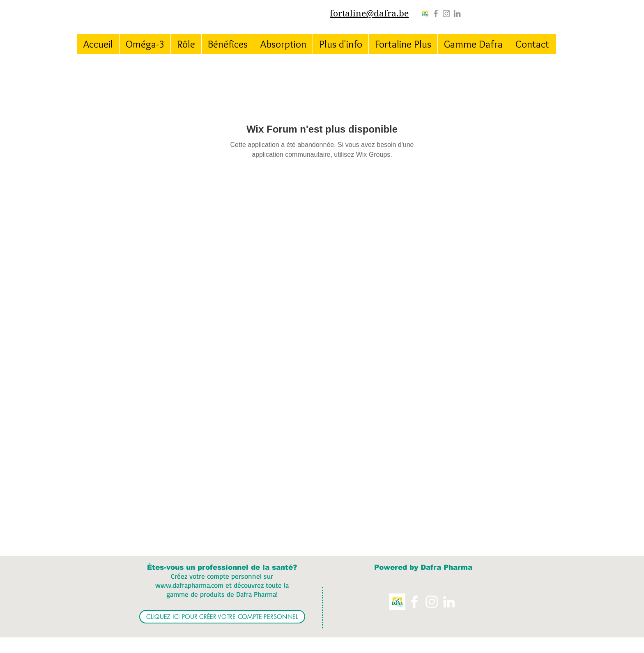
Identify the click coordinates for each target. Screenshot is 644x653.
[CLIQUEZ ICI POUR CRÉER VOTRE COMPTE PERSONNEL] (222, 617)
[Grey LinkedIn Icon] (457, 14)
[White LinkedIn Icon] (449, 602)
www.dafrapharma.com (189, 585)
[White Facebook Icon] (414, 602)
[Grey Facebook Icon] (436, 14)
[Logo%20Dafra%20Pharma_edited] (425, 14)
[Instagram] (446, 14)
